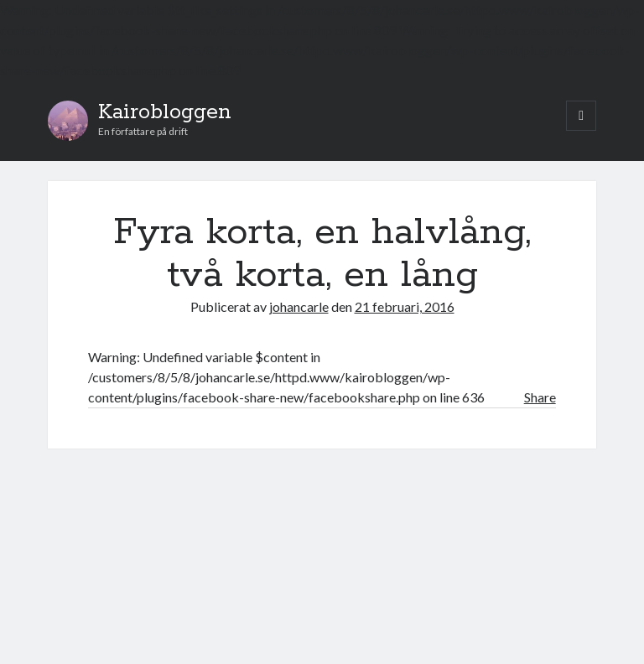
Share (540, 397)
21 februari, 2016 (405, 306)
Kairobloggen (165, 112)
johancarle (299, 306)
